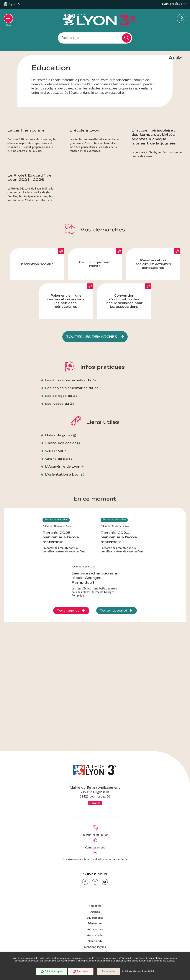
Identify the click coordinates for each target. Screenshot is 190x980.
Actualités (95, 906)
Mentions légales (95, 947)
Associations (95, 930)
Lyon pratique (174, 4)
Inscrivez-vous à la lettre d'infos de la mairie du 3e (95, 859)
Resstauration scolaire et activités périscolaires (153, 314)
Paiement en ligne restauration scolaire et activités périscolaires (66, 351)
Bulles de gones (59, 485)
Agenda (95, 912)
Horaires (95, 803)
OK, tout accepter (51, 971)
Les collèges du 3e (61, 446)
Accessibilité (95, 935)
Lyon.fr (15, 4)
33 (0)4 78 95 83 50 (95, 835)
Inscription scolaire (37, 314)
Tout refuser (80, 971)
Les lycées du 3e (60, 453)
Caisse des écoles (61, 493)
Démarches (95, 924)
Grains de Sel (57, 508)
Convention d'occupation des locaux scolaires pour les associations (124, 351)
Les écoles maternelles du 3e (71, 430)
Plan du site (95, 941)
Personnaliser (109, 971)
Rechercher (71, 38)
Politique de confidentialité (138, 972)
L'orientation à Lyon (63, 524)
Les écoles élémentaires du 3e (72, 438)
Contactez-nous (95, 848)
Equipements (95, 918)
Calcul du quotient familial (95, 314)
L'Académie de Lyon (63, 516)
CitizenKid (54, 501)
